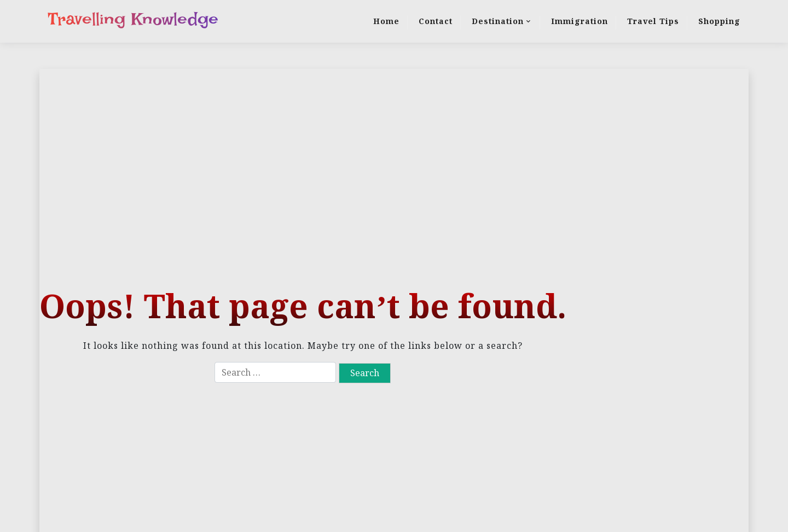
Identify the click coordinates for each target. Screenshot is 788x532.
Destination (498, 21)
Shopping (719, 21)
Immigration (580, 21)
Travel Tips (653, 21)
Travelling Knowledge (133, 19)
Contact (436, 21)
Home (386, 21)
